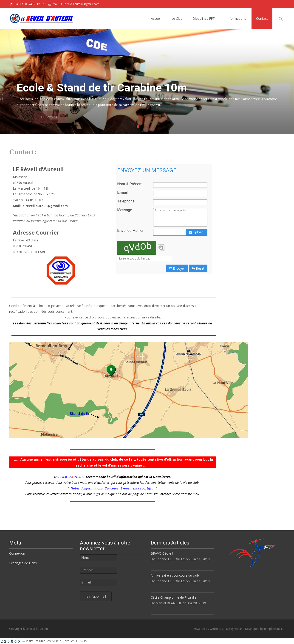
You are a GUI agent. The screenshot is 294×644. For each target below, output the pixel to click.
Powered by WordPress (209, 629)
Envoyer (177, 268)
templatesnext (273, 629)
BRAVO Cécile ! (162, 553)
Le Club (177, 18)
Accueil (156, 18)
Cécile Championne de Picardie (174, 597)
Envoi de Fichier (130, 231)
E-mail (122, 193)
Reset (198, 268)
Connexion (17, 553)
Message (125, 210)
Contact (262, 18)
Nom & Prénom (130, 184)
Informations (236, 18)
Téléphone (126, 201)
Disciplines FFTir (205, 18)
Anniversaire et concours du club (175, 575)
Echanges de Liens (23, 563)
